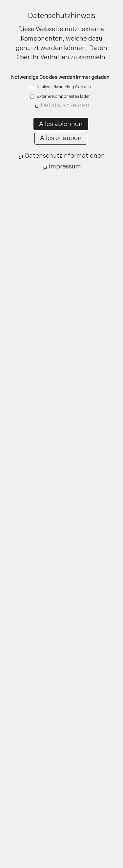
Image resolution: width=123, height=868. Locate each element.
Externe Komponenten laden (63, 96)
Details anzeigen (65, 105)
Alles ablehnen (61, 124)
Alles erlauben (61, 138)
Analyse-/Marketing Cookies (63, 87)
